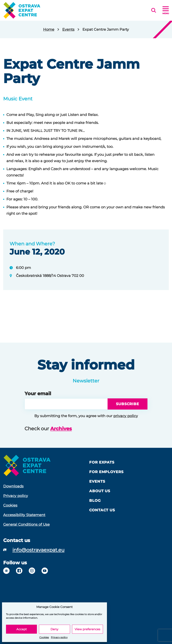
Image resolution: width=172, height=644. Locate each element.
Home (49, 29)
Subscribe (128, 404)
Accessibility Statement (24, 515)
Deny (54, 629)
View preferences (87, 629)
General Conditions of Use (26, 524)
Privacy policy (59, 637)
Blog (95, 501)
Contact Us (102, 510)
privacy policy (126, 416)
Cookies (44, 637)
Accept (22, 629)
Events (68, 29)
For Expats (102, 462)
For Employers (106, 472)
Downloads (13, 486)
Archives (61, 429)
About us (100, 491)
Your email (38, 394)
